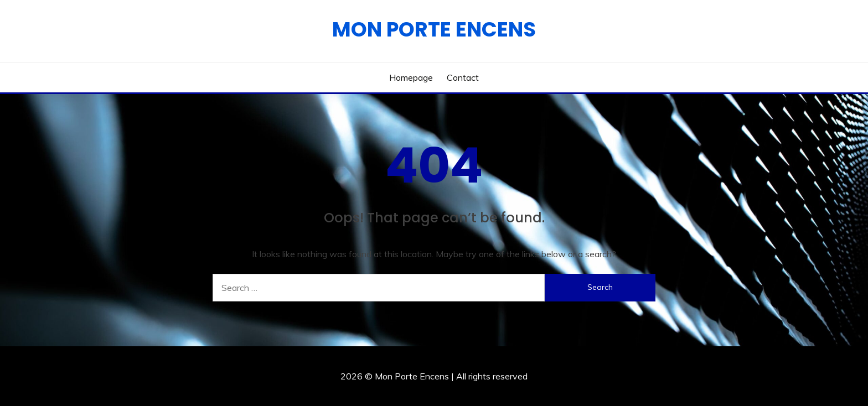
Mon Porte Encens (434, 29)
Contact (463, 77)
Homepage (411, 77)
